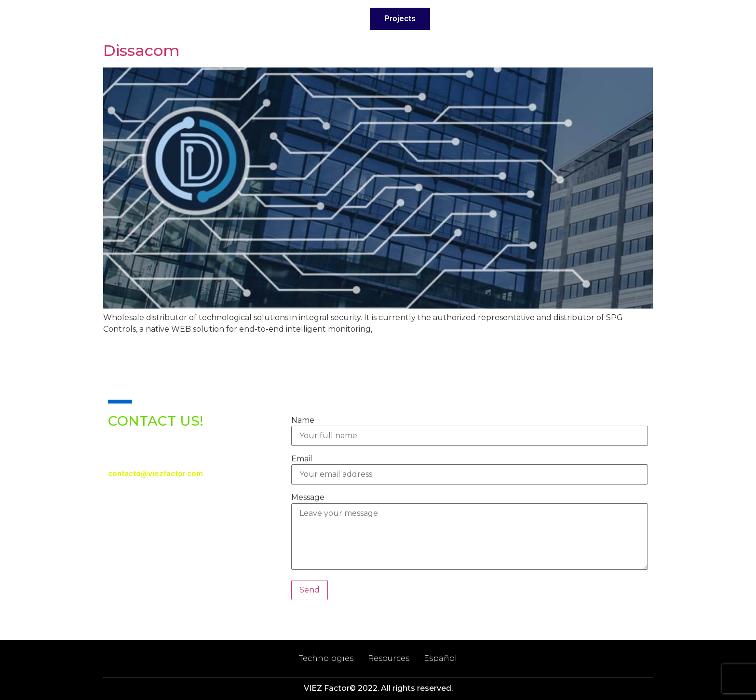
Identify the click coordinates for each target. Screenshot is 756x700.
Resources (389, 658)
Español (440, 658)
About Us (276, 19)
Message (308, 498)
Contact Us (545, 19)
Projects (400, 19)
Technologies (470, 19)
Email (302, 459)
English (613, 19)
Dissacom (142, 50)
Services (339, 19)
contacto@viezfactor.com (155, 474)
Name (303, 420)
